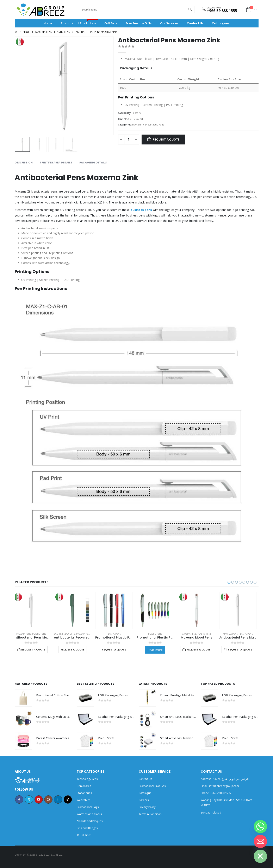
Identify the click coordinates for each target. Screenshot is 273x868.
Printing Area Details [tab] (56, 162)
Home (48, 23)
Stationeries (84, 793)
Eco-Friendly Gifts (139, 23)
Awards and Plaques (90, 821)
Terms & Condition (150, 814)
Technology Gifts (87, 779)
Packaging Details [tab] (93, 162)
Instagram (48, 799)
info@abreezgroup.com (224, 786)
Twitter (29, 799)
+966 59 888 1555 (222, 11)
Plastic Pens (157, 125)
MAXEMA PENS (141, 125)
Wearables (84, 800)
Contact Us (195, 23)
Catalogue (145, 793)
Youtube (39, 799)
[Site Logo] (41, 10)
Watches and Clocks (89, 814)
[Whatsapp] (260, 827)
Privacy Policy (147, 807)
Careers (144, 800)
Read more (157, 650)
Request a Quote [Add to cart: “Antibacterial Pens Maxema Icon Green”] (242, 650)
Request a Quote (166, 140)
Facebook (19, 799)
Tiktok (68, 799)
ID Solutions (84, 835)
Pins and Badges (87, 828)
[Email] (260, 841)
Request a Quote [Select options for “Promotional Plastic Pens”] (116, 650)
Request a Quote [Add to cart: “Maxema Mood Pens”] (201, 650)
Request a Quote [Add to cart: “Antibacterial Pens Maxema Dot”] (35, 650)
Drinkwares (84, 786)
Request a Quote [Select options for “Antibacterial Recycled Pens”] (75, 650)
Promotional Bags (88, 807)
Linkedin (58, 799)
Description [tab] (24, 162)
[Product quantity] (129, 140)
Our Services (169, 23)
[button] (229, 582)
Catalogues (221, 23)
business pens (141, 210)
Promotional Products (79, 22)
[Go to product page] (33, 610)
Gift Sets (111, 23)
